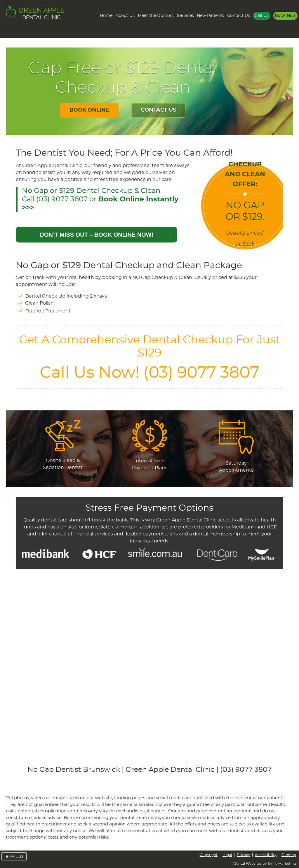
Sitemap (289, 855)
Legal (227, 855)
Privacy (243, 855)
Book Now (285, 16)
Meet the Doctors (156, 16)
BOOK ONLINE (89, 110)
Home (106, 16)
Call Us (262, 16)
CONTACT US (158, 110)
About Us (125, 16)
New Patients (210, 16)
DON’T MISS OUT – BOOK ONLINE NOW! (97, 235)
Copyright (209, 855)
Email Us (15, 857)
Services (185, 16)
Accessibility (266, 855)
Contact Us (239, 16)
